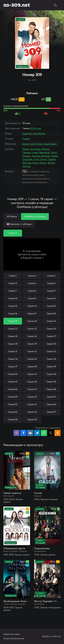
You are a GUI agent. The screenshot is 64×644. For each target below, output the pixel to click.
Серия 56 (32, 412)
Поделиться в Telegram (37, 433)
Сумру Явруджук (41, 152)
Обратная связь (12, 634)
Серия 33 (51, 351)
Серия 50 (32, 397)
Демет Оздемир (31, 149)
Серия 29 (32, 344)
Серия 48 (51, 389)
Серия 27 (51, 336)
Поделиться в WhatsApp (44, 433)
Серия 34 (13, 359)
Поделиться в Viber (17, 433)
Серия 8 (32, 291)
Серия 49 (13, 397)
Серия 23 (32, 329)
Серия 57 (51, 412)
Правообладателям (14, 638)
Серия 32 (32, 351)
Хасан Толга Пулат (32, 144)
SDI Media (12, 216)
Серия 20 (32, 321)
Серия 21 (51, 321)
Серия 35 (32, 359)
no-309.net (17, 5)
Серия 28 (13, 344)
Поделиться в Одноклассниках (58, 433)
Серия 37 (13, 366)
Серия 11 (32, 298)
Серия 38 (32, 366)
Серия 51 (51, 397)
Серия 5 (32, 283)
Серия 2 (32, 276)
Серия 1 (13, 276)
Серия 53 (32, 404)
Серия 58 (13, 419)
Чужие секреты (12, 493)
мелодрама (39, 133)
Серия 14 (32, 306)
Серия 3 (51, 276)
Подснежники (42, 548)
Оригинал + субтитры (19, 224)
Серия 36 (51, 359)
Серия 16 (13, 313)
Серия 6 (51, 283)
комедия (27, 133)
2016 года (35, 128)
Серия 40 (13, 374)
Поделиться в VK (30, 433)
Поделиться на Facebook (23, 433)
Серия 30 (51, 344)
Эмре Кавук (50, 144)
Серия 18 (51, 313)
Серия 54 (51, 404)
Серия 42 (51, 374)
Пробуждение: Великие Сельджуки (17, 601)
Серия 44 (32, 382)
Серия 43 (13, 382)
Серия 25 (13, 336)
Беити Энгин (40, 163)
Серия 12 (51, 298)
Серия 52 (13, 404)
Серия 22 (13, 329)
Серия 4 (13, 283)
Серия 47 (32, 389)
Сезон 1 (13, 233)
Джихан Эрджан (41, 156)
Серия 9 (51, 291)
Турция (26, 139)
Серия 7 (13, 291)
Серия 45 (51, 382)
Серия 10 (13, 298)
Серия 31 (13, 351)
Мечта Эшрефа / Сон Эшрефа (47, 601)
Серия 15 (51, 306)
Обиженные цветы (14, 548)
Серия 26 (32, 336)
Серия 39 (51, 366)
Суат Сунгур (40, 159)
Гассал (38, 493)
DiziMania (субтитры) (35, 216)
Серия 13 (13, 306)
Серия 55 (13, 412)
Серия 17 (32, 313)
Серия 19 (13, 321)
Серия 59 (32, 419)
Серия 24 (51, 329)
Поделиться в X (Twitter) (51, 433)
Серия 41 (32, 374)
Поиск (55, 5)
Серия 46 (13, 389)
